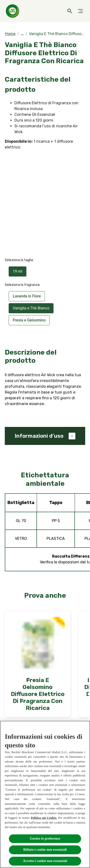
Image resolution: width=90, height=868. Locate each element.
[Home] (13, 11)
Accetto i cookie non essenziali (45, 861)
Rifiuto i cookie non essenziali (45, 850)
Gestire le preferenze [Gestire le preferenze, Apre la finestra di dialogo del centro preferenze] (45, 839)
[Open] (70, 11)
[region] (45, 794)
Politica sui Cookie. (44, 818)
